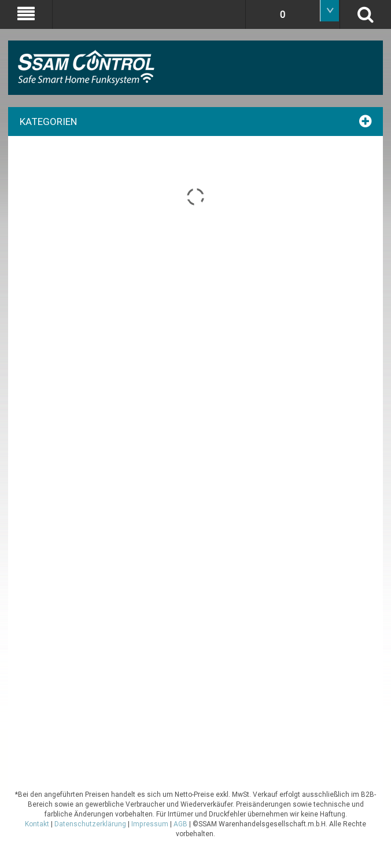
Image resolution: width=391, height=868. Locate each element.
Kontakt (37, 824)
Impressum (150, 824)
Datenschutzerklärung (90, 824)
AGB (180, 824)
